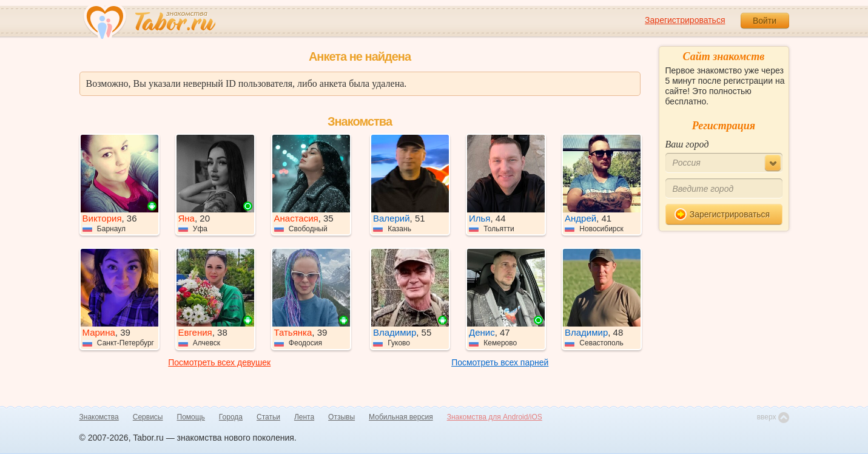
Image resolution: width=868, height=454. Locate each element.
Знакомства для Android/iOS (495, 417)
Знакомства (99, 417)
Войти (765, 21)
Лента (304, 417)
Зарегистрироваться (685, 20)
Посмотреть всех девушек (219, 362)
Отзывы (341, 417)
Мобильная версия (401, 417)
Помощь (191, 417)
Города (231, 417)
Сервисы (148, 417)
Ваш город (687, 144)
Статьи (268, 417)
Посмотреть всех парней (500, 362)
